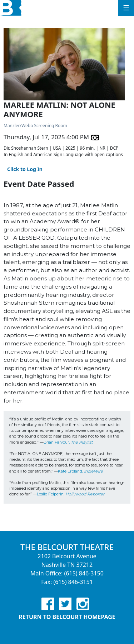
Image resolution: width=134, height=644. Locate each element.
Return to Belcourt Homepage (67, 617)
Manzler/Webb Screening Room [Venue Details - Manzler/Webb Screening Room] (35, 126)
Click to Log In (25, 169)
